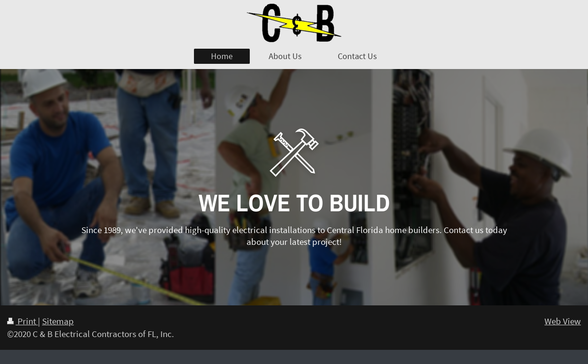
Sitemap (58, 321)
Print (22, 321)
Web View (563, 321)
